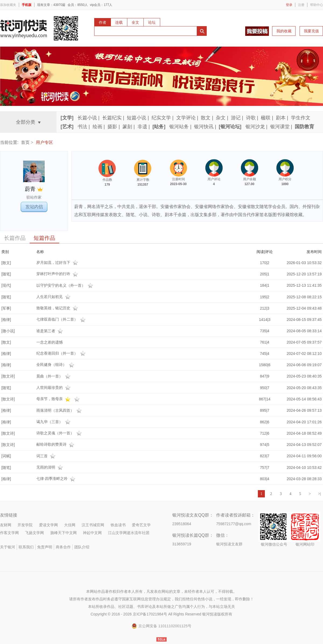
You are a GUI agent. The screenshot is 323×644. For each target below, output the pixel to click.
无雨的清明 (50, 467)
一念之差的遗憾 (50, 342)
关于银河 (8, 547)
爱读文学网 (48, 525)
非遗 (142, 127)
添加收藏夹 (8, 5)
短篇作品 (44, 238)
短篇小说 (136, 118)
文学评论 (186, 118)
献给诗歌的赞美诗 (56, 444)
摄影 (112, 127)
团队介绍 (82, 547)
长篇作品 (15, 238)
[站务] (159, 127)
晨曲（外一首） (54, 376)
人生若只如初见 (54, 297)
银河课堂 (280, 127)
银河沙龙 (255, 127)
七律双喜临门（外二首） (62, 319)
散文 (206, 118)
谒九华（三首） (54, 422)
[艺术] (67, 127)
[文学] (67, 118)
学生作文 (301, 118)
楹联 (266, 118)
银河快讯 (204, 127)
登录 (289, 5)
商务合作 (63, 547)
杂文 (221, 118)
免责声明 (45, 547)
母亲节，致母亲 (59, 399)
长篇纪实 (112, 118)
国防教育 (304, 127)
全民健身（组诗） (56, 365)
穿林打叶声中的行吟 (58, 274)
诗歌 (251, 118)
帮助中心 (317, 5)
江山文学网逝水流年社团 (129, 533)
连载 (119, 22)
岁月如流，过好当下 (58, 262)
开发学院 (25, 525)
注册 (301, 5)
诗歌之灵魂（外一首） (60, 433)
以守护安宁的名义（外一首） (65, 285)
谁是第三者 (50, 331)
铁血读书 (118, 525)
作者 (103, 22)
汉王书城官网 (93, 525)
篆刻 (127, 127)
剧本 (281, 118)
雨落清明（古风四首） (60, 410)
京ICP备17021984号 (150, 614)
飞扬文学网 (34, 533)
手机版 (27, 5)
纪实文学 (161, 118)
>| (320, 494)
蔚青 (34, 189)
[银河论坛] (230, 127)
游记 (236, 118)
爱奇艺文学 (141, 525)
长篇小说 (87, 118)
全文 (135, 22)
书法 (82, 127)
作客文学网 (9, 533)
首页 (25, 142)
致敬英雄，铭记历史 (58, 308)
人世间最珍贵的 (54, 387)
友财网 (6, 525)
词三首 (47, 456)
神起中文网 (92, 533)
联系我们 (26, 547)
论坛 (152, 22)
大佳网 (70, 525)
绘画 (97, 127)
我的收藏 (284, 31)
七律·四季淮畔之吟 (57, 479)
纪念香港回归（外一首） (62, 353)
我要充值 (311, 31)
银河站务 (179, 127)
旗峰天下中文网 (64, 533)
